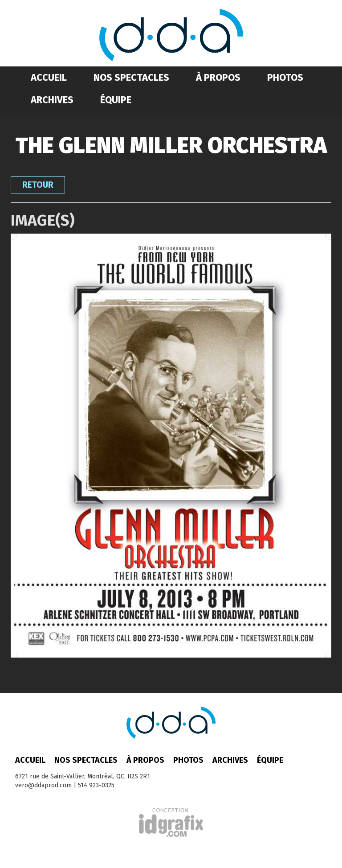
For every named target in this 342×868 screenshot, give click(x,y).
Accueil (49, 77)
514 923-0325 (96, 785)
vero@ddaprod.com (43, 785)
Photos (285, 77)
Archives (52, 100)
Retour (38, 185)
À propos (218, 77)
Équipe (116, 100)
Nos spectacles (131, 77)
